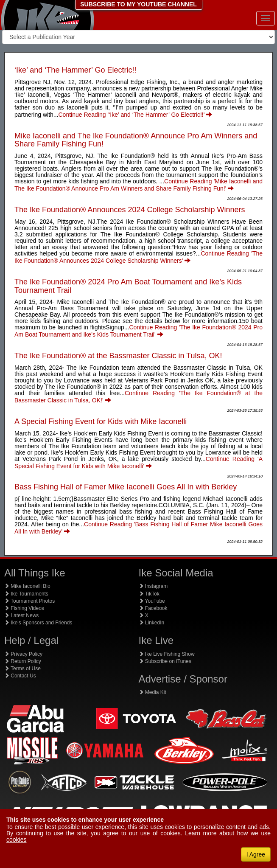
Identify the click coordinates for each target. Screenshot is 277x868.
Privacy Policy (23, 654)
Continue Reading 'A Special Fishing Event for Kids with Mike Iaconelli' (138, 462)
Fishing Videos (24, 608)
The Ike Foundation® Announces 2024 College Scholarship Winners (130, 210)
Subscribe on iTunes (165, 661)
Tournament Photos (29, 601)
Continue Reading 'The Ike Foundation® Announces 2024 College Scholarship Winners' (138, 257)
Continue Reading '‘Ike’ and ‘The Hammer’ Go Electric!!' (136, 115)
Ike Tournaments (26, 594)
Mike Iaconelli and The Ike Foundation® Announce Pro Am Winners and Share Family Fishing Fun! (136, 140)
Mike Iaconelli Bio (27, 586)
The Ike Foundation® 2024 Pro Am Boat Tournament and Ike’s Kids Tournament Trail (128, 286)
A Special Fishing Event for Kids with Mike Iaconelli (101, 421)
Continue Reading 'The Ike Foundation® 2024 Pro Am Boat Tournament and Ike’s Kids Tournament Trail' (138, 331)
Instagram (153, 586)
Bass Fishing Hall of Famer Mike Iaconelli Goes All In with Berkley (126, 487)
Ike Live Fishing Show (167, 654)
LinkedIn (152, 623)
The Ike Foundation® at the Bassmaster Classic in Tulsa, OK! (118, 356)
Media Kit (152, 692)
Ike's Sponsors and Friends (38, 623)
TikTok (149, 594)
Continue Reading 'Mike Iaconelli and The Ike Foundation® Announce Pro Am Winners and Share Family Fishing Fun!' (138, 185)
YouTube (152, 601)
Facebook (153, 608)
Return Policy (23, 661)
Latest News (21, 615)
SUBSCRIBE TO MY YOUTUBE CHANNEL (138, 4)
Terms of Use (22, 669)
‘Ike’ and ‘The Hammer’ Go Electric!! (75, 70)
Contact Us (20, 676)
